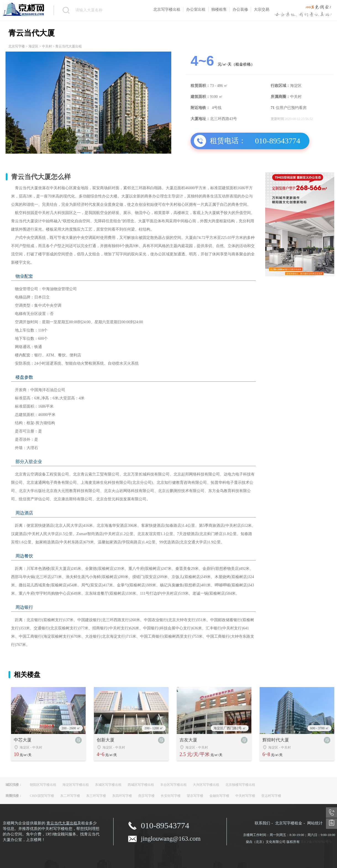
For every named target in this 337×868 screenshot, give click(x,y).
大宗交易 (262, 10)
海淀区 (33, 46)
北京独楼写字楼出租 (240, 785)
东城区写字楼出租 (108, 785)
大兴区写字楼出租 (206, 785)
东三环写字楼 (96, 796)
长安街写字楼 (171, 796)
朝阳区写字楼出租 (43, 785)
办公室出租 (196, 10)
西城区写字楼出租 (141, 785)
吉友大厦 (188, 740)
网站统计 (315, 823)
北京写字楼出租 (167, 10)
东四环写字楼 (122, 796)
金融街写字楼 (219, 796)
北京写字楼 (17, 46)
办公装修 (240, 10)
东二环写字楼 (70, 796)
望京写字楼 (195, 796)
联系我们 (262, 823)
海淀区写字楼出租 (76, 785)
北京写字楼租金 (289, 823)
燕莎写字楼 (146, 796)
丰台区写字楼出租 (173, 785)
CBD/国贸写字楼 (42, 796)
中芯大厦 (23, 740)
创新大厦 (106, 740)
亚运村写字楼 (271, 796)
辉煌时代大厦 (276, 740)
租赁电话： (228, 141)
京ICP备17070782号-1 (316, 842)
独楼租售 (219, 10)
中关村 (47, 46)
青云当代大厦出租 (62, 823)
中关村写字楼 (245, 796)
